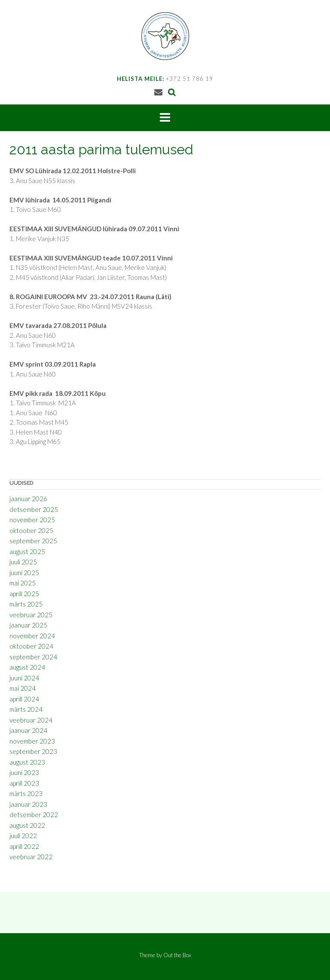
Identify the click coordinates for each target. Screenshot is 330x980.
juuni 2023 (24, 772)
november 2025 (32, 520)
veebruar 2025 (31, 615)
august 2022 (27, 825)
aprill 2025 (24, 594)
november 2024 (32, 636)
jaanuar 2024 (28, 730)
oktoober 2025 (31, 530)
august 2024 (27, 667)
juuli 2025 (23, 562)
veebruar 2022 (31, 857)
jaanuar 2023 (28, 804)
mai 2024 (23, 688)
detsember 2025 (34, 509)
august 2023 (27, 762)
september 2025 (33, 541)
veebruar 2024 (31, 720)
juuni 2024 (24, 678)
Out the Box (177, 955)
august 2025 (27, 551)
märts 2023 (26, 793)
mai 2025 (23, 583)
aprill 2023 (24, 783)
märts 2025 (26, 604)
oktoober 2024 (31, 646)
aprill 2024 (24, 699)
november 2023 (32, 741)
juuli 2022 (23, 836)
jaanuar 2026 (28, 499)
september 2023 (33, 751)
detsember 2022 (34, 815)
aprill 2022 (24, 846)
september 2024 (33, 657)
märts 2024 (26, 709)
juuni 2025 (24, 573)
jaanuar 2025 (28, 625)
